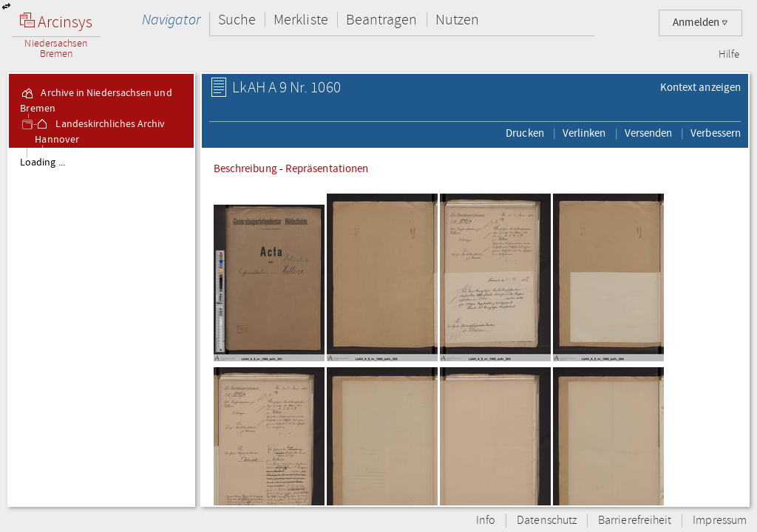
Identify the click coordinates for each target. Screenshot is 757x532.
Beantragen (382, 20)
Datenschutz (547, 521)
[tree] (101, 327)
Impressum (720, 521)
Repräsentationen (327, 168)
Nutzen (457, 20)
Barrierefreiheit (635, 521)
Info (486, 521)
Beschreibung (245, 168)
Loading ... (43, 163)
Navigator (171, 20)
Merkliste (301, 20)
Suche (237, 20)
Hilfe (729, 55)
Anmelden (700, 23)
